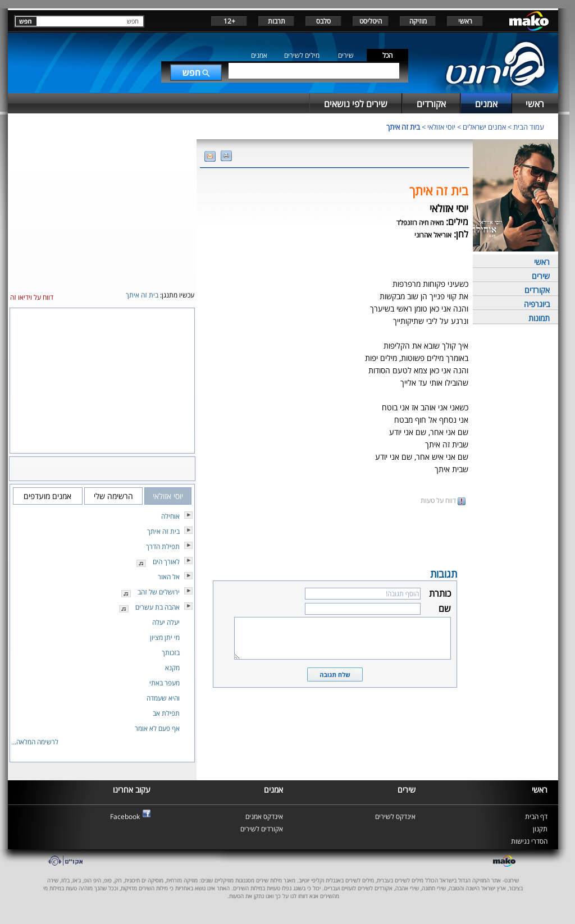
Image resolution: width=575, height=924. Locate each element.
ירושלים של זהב (159, 592)
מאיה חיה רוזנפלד (420, 223)
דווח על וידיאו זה (32, 297)
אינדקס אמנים (264, 816)
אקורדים (537, 290)
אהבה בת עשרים (158, 607)
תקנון (540, 829)
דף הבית (536, 816)
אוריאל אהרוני (433, 235)
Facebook (125, 816)
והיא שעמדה (163, 698)
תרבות (277, 21)
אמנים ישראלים (484, 127)
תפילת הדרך (163, 546)
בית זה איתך (403, 127)
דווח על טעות (443, 500)
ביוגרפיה (537, 304)
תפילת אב (166, 713)
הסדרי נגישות (529, 841)
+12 (229, 21)
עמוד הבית (529, 127)
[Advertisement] (335, 536)
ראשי (465, 21)
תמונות (539, 318)
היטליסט (371, 21)
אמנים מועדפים (47, 496)
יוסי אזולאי (441, 127)
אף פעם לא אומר (157, 728)
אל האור (169, 577)
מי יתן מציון (165, 637)
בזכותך (171, 653)
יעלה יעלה (166, 622)
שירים (346, 55)
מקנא (172, 668)
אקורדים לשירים (262, 829)
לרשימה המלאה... (35, 742)
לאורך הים (166, 562)
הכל (387, 55)
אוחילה (170, 516)
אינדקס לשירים (395, 816)
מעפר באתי (165, 683)
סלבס (323, 21)
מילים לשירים (302, 55)
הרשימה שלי (113, 496)
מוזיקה (418, 21)
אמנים (259, 55)
